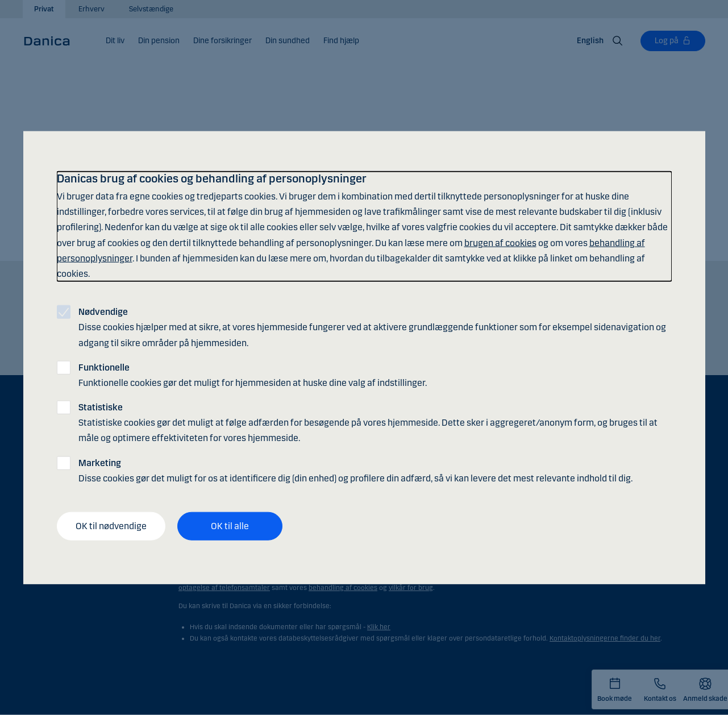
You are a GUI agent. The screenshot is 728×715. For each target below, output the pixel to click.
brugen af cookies (500, 242)
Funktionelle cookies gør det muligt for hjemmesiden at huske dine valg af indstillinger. (253, 375)
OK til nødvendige (111, 526)
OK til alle (230, 526)
